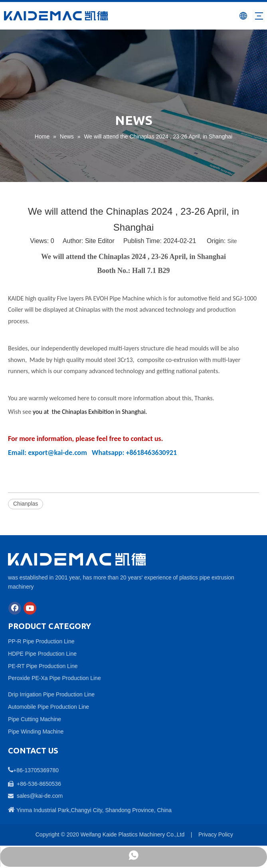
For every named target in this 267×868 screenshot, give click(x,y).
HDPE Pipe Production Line (42, 654)
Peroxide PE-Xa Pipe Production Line (54, 678)
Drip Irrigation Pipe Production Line (51, 694)
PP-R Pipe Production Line (41, 641)
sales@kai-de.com (40, 796)
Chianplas (26, 504)
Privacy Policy (216, 834)
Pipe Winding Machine (36, 732)
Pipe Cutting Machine (35, 719)
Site (232, 241)
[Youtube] (30, 608)
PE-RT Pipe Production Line (43, 666)
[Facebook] (15, 608)
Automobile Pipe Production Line (48, 707)
